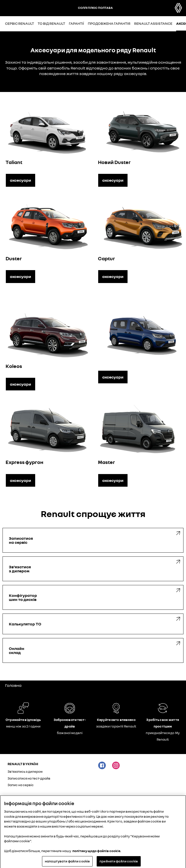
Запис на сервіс (21, 785)
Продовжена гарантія (109, 23)
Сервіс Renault (19, 23)
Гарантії (76, 23)
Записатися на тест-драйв (29, 778)
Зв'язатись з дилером (25, 771)
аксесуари (20, 180)
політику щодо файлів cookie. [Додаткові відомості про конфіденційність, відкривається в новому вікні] (97, 852)
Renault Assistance (153, 23)
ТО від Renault (51, 23)
